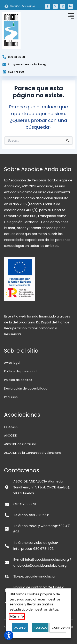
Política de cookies (18, 380)
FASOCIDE (11, 427)
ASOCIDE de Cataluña (20, 444)
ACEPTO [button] (20, 628)
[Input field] (68, 142)
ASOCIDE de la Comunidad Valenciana (33, 453)
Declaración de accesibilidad (26, 388)
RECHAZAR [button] (41, 628)
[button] (48, 9)
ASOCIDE (10, 435)
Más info (17, 616)
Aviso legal (12, 363)
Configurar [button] (59, 628)
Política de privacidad (20, 371)
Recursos (11, 397)
